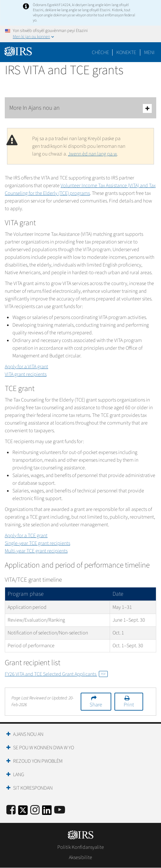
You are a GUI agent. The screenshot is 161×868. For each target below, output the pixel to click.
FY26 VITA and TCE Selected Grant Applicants (56, 674)
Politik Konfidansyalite (81, 847)
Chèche (100, 52)
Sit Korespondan (33, 788)
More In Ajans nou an (80, 108)
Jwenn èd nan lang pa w (92, 154)
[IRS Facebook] (11, 810)
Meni (149, 52)
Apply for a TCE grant (26, 536)
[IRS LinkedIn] (47, 812)
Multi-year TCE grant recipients (36, 551)
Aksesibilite (80, 857)
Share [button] (96, 705)
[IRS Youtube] (60, 810)
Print (129, 705)
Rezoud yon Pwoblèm (38, 761)
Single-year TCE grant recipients (37, 543)
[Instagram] (35, 810)
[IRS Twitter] (23, 812)
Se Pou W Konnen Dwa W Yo (44, 748)
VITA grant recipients (26, 374)
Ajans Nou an (28, 734)
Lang (19, 775)
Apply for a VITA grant (26, 367)
